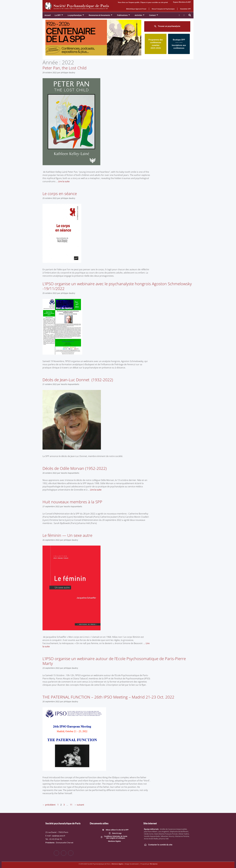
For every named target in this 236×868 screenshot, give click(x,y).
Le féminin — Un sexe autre (67, 535)
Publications (123, 15)
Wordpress (154, 864)
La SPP (59, 15)
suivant (79, 805)
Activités (140, 15)
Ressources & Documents (101, 15)
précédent (49, 805)
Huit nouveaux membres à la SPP (72, 502)
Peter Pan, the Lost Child (64, 68)
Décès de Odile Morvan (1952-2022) (75, 468)
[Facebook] (56, 853)
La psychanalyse (76, 15)
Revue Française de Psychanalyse (163, 9)
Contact (154, 15)
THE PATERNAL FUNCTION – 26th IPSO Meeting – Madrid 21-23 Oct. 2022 (108, 697)
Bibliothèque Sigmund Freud (136, 9)
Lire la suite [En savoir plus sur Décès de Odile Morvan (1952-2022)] (96, 490)
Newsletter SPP (185, 9)
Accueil (48, 15)
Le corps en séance (60, 194)
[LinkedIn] (71, 853)
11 (71, 805)
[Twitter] (64, 853)
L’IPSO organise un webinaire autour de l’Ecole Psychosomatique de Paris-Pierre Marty (114, 661)
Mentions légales (117, 864)
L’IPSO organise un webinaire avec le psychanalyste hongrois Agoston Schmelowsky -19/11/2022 (117, 286)
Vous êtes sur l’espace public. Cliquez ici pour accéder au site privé (143, 2)
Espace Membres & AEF (182, 2)
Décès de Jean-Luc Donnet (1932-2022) (78, 380)
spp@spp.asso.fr (59, 836)
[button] (190, 15)
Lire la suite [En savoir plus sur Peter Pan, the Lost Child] (64, 181)
